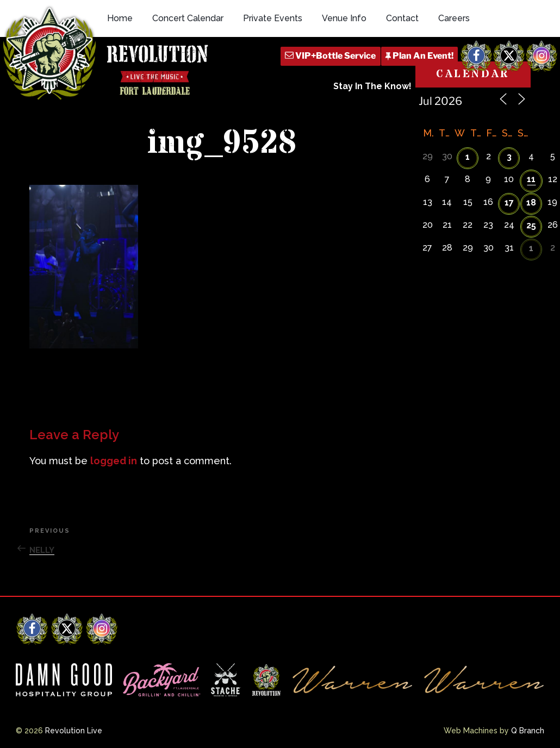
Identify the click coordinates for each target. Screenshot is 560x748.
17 (509, 202)
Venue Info (344, 18)
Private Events (273, 18)
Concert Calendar (188, 18)
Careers (454, 18)
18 (531, 202)
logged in (114, 461)
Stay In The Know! (372, 86)
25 (531, 225)
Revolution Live (74, 731)
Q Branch (528, 731)
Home (120, 18)
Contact (402, 18)
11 (531, 179)
